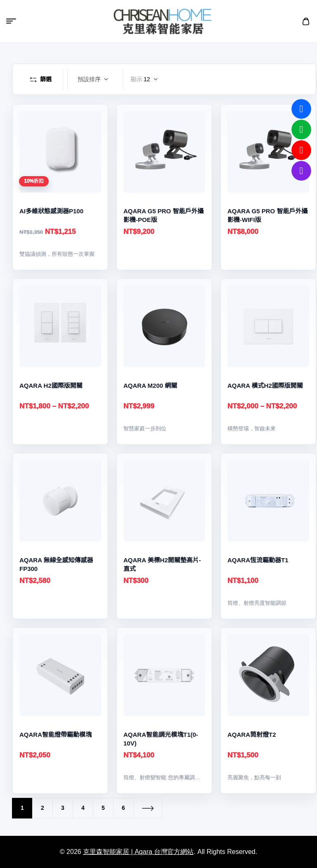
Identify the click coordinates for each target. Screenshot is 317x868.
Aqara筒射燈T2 (252, 735)
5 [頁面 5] (103, 808)
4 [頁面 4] (83, 808)
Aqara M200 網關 (150, 386)
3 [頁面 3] (63, 808)
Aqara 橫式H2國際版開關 (265, 386)
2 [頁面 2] (43, 808)
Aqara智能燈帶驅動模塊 (56, 735)
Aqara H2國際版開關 (51, 386)
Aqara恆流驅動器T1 (258, 560)
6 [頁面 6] (123, 808)
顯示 (137, 79)
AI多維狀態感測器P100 (51, 211)
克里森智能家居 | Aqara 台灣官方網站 (138, 852)
